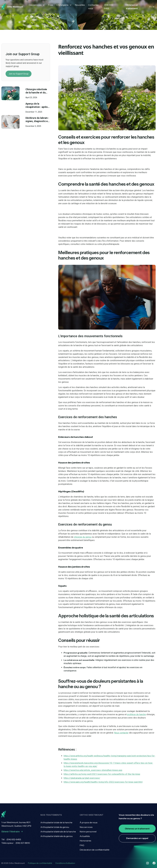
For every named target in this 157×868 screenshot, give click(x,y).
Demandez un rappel (137, 838)
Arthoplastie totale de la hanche (56, 822)
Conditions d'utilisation (65, 863)
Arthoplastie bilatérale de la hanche (58, 832)
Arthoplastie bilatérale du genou (57, 836)
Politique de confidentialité (40, 863)
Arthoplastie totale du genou (55, 827)
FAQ (82, 845)
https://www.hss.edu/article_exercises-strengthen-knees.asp (93, 770)
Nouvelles (80, 5)
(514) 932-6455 (14, 839)
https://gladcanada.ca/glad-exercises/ (82, 778)
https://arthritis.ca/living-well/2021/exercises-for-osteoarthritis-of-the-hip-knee (102, 774)
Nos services (86, 827)
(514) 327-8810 (23, 843)
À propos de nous (89, 822)
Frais (51, 5)
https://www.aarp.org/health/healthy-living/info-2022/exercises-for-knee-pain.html (103, 782)
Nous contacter (121, 733)
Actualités (85, 836)
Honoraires (85, 841)
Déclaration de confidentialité (95, 850)
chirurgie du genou (83, 537)
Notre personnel (88, 832)
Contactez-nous (94, 7)
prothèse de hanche (137, 714)
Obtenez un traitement (132, 7)
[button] (37, 5)
